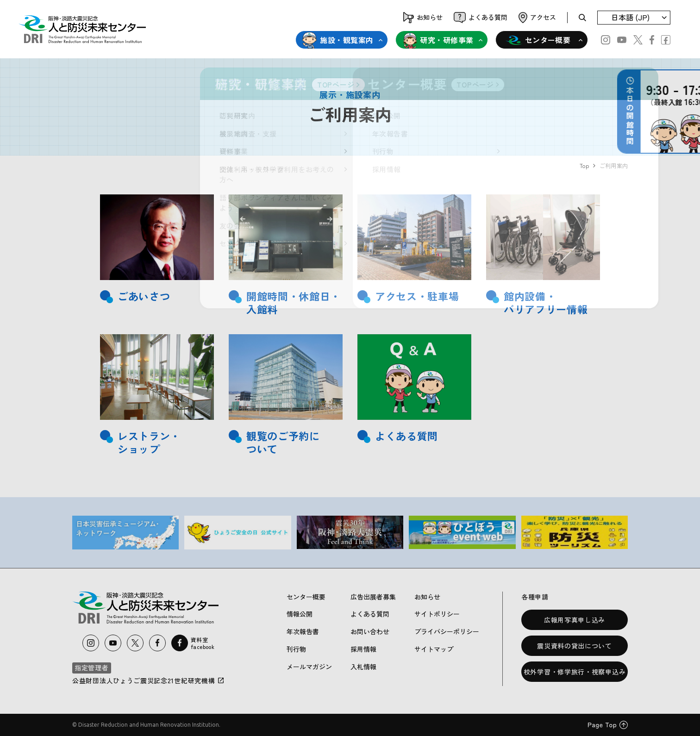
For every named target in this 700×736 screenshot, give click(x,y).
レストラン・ (149, 436)
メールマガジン (309, 667)
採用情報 (363, 649)
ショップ (139, 449)
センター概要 (538, 40)
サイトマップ (434, 649)
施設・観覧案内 (338, 40)
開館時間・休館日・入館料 (294, 303)
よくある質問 (406, 436)
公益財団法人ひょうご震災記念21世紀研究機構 (148, 680)
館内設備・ (530, 296)
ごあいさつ (144, 296)
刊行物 (296, 649)
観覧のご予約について (283, 442)
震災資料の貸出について (575, 646)
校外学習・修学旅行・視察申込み (575, 672)
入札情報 (363, 667)
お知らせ (427, 597)
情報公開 (300, 614)
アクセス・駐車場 (417, 296)
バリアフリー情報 (546, 309)
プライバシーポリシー (447, 631)
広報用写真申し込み (575, 620)
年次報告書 (303, 631)
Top (584, 165)
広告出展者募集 (373, 597)
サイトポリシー (437, 614)
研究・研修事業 (438, 40)
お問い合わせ (370, 631)
